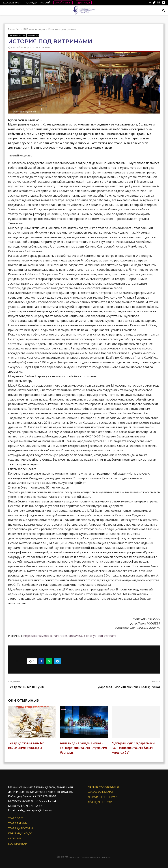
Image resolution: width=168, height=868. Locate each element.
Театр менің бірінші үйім (26, 687)
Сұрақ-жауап (84, 3)
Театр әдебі (16, 818)
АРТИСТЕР (15, 838)
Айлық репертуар (100, 802)
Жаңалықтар (33, 35)
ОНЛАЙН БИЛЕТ (63, 3)
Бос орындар (17, 844)
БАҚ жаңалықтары (17, 35)
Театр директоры (20, 828)
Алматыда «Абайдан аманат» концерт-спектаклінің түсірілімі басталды (83, 748)
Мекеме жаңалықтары (103, 787)
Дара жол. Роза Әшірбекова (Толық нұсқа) (129, 687)
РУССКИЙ (45, 3)
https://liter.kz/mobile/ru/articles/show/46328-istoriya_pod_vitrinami (70, 636)
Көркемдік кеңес (20, 833)
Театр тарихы (18, 823)
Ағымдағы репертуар (102, 797)
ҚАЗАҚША (32, 3)
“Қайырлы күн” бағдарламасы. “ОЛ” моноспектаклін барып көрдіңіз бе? (133, 748)
